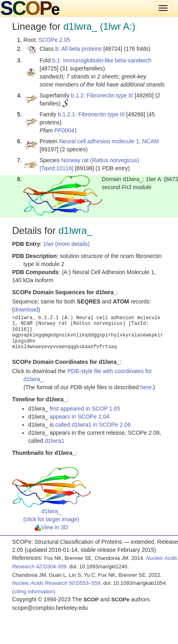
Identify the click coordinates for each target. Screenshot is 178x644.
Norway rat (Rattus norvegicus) (100, 160)
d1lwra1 (54, 441)
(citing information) (34, 591)
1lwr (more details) (66, 244)
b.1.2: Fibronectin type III (102, 95)
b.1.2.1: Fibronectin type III (91, 114)
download (26, 310)
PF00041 (66, 130)
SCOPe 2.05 (54, 40)
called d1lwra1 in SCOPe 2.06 (93, 425)
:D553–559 (56, 583)
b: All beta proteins (79, 49)
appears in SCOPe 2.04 (80, 417)
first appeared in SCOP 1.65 (85, 409)
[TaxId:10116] (57, 168)
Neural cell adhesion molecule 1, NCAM (109, 141)
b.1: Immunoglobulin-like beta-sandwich (102, 60)
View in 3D (51, 527)
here (146, 387)
